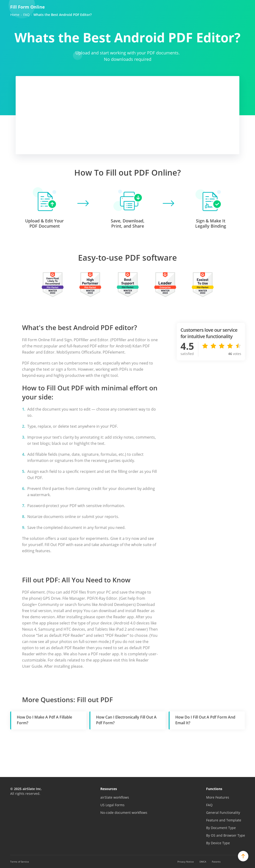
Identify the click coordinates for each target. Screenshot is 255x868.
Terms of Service (20, 862)
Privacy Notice (186, 862)
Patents (216, 862)
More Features (218, 797)
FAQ (209, 805)
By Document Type (221, 828)
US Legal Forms (112, 805)
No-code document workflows (124, 813)
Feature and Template (224, 820)
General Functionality (223, 813)
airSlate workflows (115, 797)
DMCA (203, 862)
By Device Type (218, 843)
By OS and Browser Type (226, 835)
